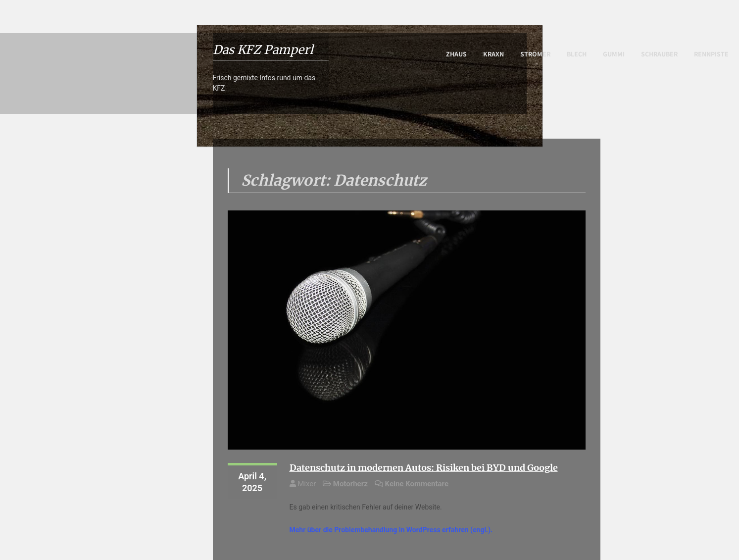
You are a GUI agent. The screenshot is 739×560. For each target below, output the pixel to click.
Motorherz (350, 484)
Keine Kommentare (417, 484)
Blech (577, 54)
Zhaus (456, 54)
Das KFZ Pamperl (263, 50)
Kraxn (493, 54)
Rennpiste (711, 54)
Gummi (614, 54)
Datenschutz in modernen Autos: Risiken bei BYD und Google (424, 468)
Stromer (535, 54)
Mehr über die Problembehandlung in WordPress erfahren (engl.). (391, 530)
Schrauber (659, 54)
